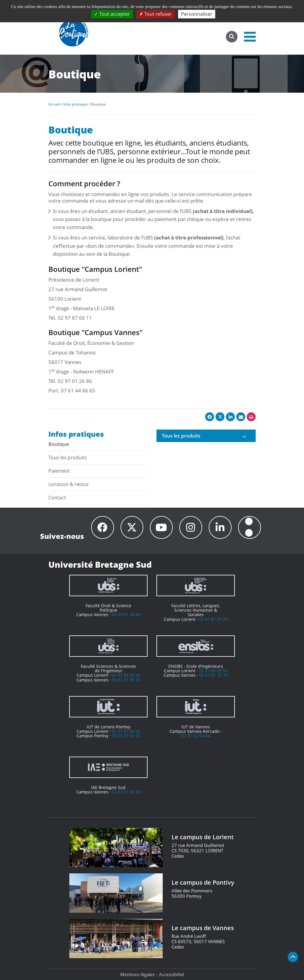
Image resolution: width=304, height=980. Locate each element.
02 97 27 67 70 (126, 736)
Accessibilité (172, 974)
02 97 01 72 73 (213, 675)
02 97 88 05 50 (126, 675)
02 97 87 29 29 (213, 619)
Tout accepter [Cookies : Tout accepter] (112, 14)
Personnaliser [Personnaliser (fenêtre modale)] (197, 14)
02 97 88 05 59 (213, 671)
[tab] (206, 436)
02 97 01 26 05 (126, 792)
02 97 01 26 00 (126, 614)
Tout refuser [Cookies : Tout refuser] (156, 14)
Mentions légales (137, 974)
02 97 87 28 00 (126, 731)
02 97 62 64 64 (196, 736)
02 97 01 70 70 (126, 680)
